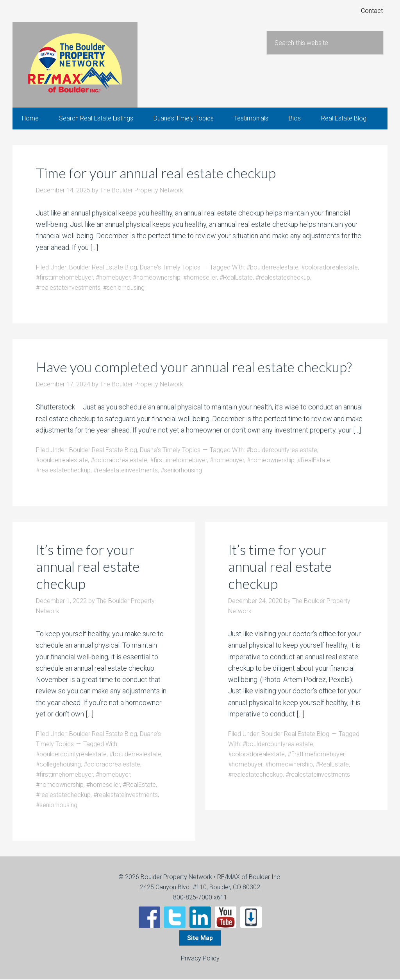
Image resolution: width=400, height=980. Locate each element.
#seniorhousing (124, 288)
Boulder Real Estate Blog (103, 268)
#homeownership (157, 278)
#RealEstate (236, 278)
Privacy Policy (200, 959)
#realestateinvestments (68, 288)
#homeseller (200, 278)
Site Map (200, 939)
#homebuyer (113, 278)
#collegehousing (58, 765)
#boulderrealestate (272, 268)
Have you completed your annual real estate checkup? (196, 368)
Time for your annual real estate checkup (158, 174)
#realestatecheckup (283, 278)
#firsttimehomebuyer (64, 278)
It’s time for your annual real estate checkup (88, 567)
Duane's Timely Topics (170, 268)
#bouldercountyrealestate (282, 451)
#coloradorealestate (329, 268)
